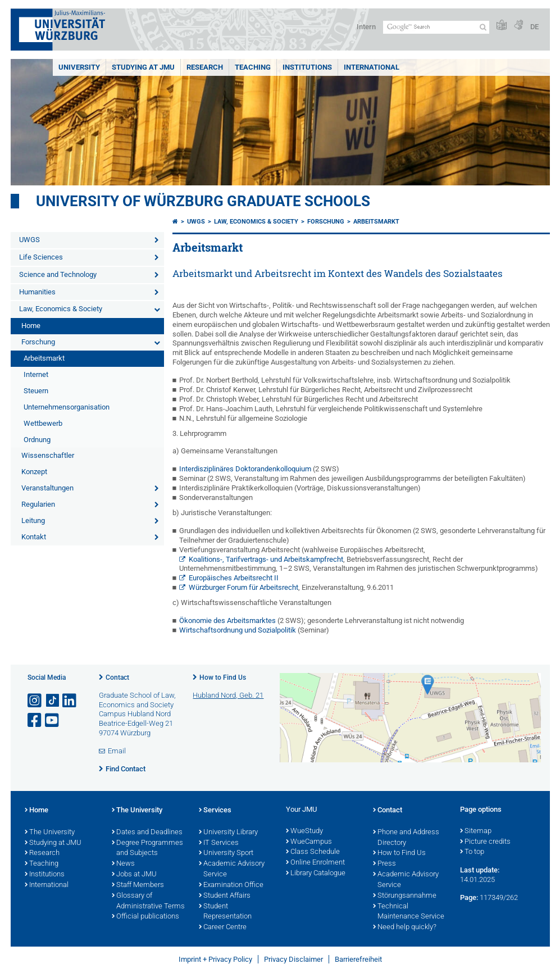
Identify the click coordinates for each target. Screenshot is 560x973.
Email (117, 751)
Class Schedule (313, 852)
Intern (366, 27)
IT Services (219, 843)
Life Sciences (41, 257)
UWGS (29, 240)
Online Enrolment (315, 863)
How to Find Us (223, 678)
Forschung (38, 342)
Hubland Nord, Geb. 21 (228, 695)
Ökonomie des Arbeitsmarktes (227, 620)
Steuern (36, 391)
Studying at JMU (53, 843)
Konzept (34, 472)
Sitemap (476, 831)
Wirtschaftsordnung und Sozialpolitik (238, 630)
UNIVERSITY (79, 67)
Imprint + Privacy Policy (215, 959)
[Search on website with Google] (436, 27)
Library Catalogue (316, 874)
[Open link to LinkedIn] (70, 701)
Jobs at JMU (134, 875)
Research (42, 853)
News (123, 864)
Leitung (33, 520)
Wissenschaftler (48, 455)
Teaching (253, 67)
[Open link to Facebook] (35, 720)
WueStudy (304, 831)
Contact (117, 678)
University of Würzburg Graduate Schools (203, 201)
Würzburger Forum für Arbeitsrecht (243, 587)
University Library (228, 833)
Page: (469, 897)
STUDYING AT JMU (143, 67)
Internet (36, 374)
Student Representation (225, 912)
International (372, 67)
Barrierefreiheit (358, 959)
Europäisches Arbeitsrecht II (234, 578)
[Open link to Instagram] (35, 701)
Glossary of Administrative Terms (148, 901)
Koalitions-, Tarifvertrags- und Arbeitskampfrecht (266, 559)
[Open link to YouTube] (53, 720)
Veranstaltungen (47, 488)
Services (215, 811)
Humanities (37, 292)
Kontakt (34, 537)
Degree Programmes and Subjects (147, 849)
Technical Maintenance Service (409, 912)
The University (50, 833)
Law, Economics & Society (61, 309)
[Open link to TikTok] (53, 701)
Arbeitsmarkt (44, 358)
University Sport (226, 853)
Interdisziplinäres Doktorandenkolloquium (245, 469)
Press (384, 864)
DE (534, 27)
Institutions (45, 875)
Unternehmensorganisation (67, 407)
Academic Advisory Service (232, 869)
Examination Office (231, 885)
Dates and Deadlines (147, 833)
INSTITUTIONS (307, 67)
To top (472, 852)
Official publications (145, 917)
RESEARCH (205, 67)
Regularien (38, 504)
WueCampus (309, 842)
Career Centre (223, 927)
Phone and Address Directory (406, 838)
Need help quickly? (405, 927)
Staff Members (138, 885)
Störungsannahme (405, 896)
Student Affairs (225, 896)
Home (31, 326)
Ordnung (37, 440)
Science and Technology (58, 274)
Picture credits (485, 842)
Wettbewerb (43, 423)
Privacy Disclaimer (293, 959)
